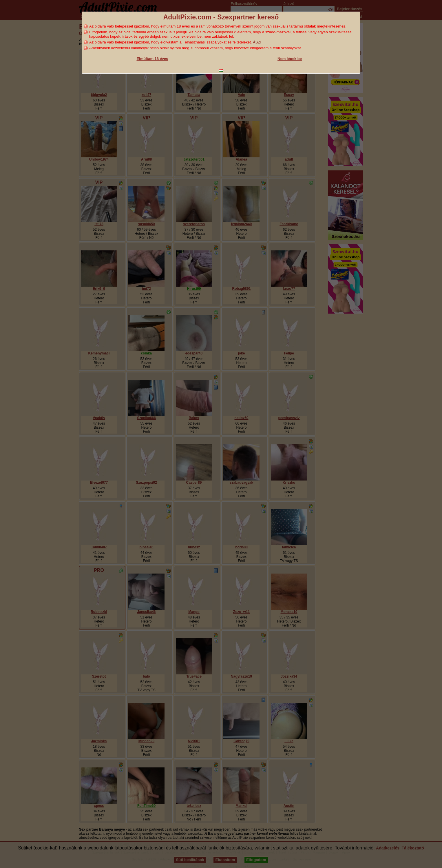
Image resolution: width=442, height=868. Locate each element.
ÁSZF (258, 42)
